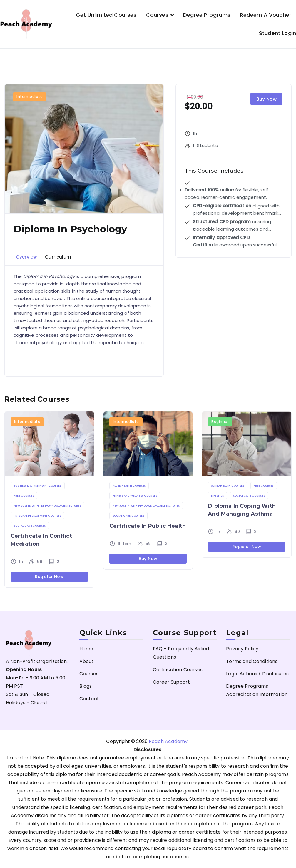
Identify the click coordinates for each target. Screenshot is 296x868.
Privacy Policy (242, 649)
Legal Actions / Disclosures (257, 674)
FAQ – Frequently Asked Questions (181, 653)
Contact (89, 699)
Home (86, 649)
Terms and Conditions (252, 661)
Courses (157, 15)
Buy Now (266, 99)
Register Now (49, 577)
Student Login (277, 33)
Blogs (86, 686)
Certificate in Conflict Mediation (41, 540)
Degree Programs (207, 15)
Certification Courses (178, 670)
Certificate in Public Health (148, 526)
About (87, 661)
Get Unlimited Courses (106, 15)
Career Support (171, 682)
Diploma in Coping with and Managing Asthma (242, 510)
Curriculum (58, 257)
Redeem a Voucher (266, 15)
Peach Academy (168, 741)
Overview (26, 257)
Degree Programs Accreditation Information (257, 690)
